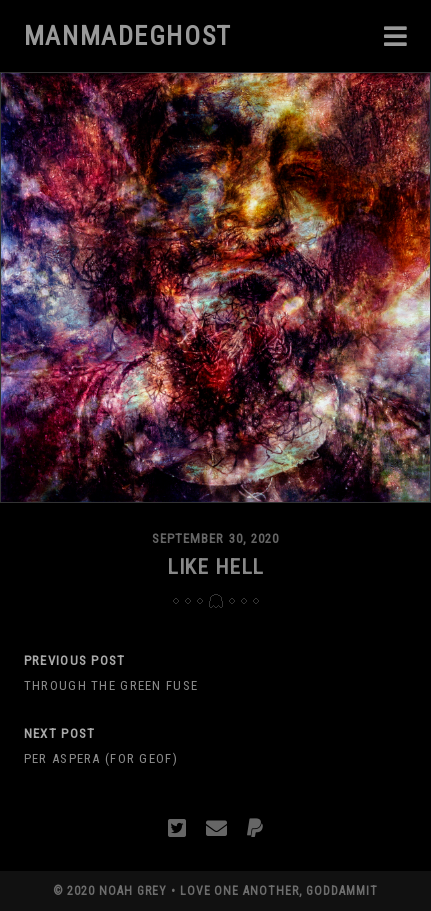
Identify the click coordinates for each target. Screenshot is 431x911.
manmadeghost (128, 36)
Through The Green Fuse (111, 685)
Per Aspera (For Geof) (101, 758)
